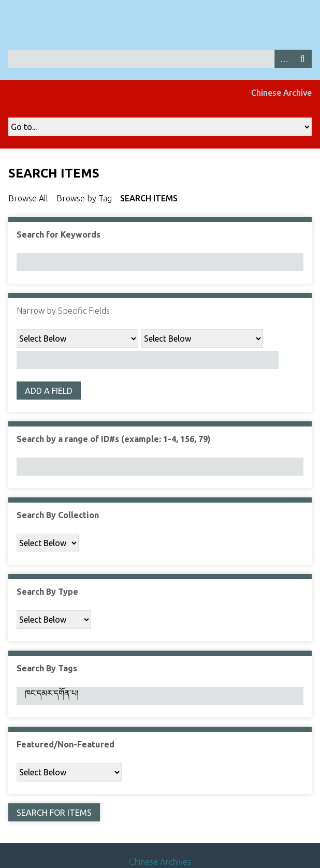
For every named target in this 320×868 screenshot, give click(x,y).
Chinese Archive (281, 93)
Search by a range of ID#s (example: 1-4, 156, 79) (114, 439)
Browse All (28, 198)
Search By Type (47, 592)
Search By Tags (47, 668)
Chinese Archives (160, 862)
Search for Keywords (59, 234)
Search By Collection (58, 515)
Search (302, 59)
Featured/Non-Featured (66, 744)
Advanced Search (284, 59)
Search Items (149, 198)
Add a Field (49, 391)
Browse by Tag (84, 198)
